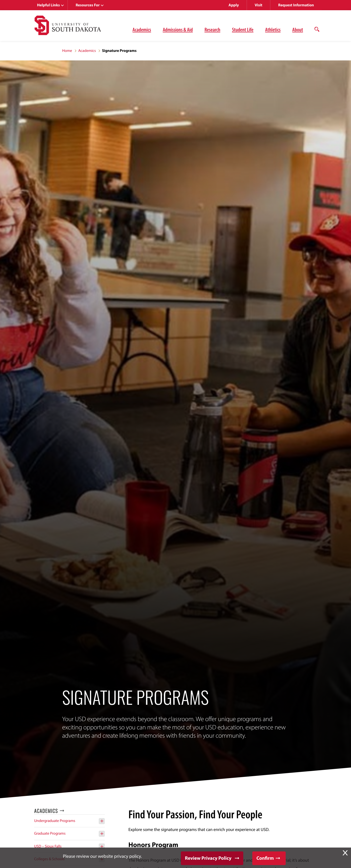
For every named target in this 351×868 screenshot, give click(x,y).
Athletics (273, 29)
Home (67, 51)
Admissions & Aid (178, 29)
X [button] (345, 853)
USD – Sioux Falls (48, 846)
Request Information (296, 5)
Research (212, 29)
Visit (258, 5)
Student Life (243, 29)
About (298, 29)
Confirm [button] (265, 858)
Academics (142, 29)
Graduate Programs (50, 833)
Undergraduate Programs (55, 821)
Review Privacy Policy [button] (208, 858)
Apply (234, 5)
